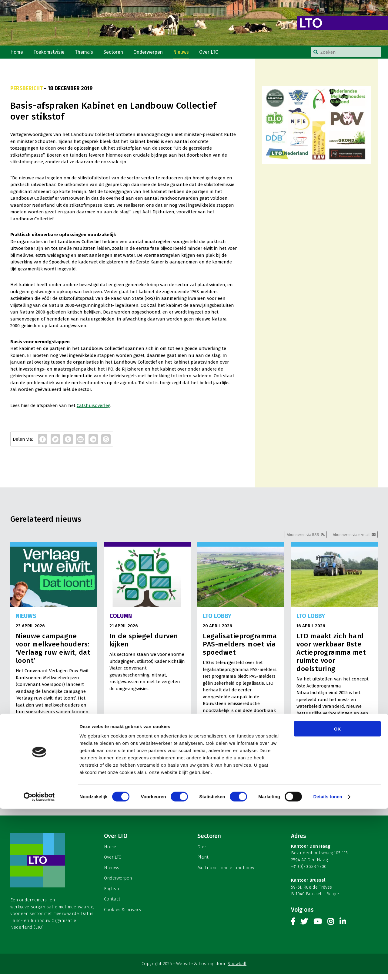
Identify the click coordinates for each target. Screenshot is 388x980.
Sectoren (117, 54)
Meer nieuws (194, 787)
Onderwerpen (154, 54)
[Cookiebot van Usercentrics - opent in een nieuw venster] (39, 968)
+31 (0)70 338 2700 (309, 872)
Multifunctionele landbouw (226, 873)
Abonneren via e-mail (349, 539)
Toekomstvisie (51, 54)
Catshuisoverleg (94, 410)
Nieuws (188, 54)
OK (338, 900)
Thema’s (87, 54)
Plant (203, 863)
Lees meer (81, 757)
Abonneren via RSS (295, 539)
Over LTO (217, 54)
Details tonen (328, 968)
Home (17, 54)
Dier (202, 853)
